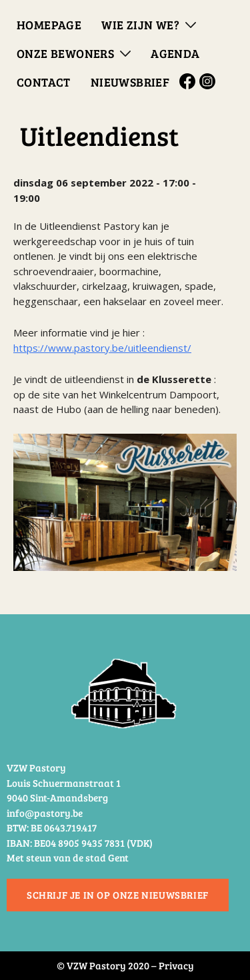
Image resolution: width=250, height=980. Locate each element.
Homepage (49, 25)
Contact (44, 82)
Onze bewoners (65, 53)
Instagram (209, 81)
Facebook (189, 81)
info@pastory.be (45, 813)
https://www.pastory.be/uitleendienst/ (102, 348)
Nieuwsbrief (130, 82)
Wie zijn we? (140, 25)
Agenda (175, 53)
